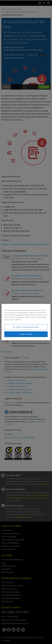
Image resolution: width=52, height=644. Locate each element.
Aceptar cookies (26, 334)
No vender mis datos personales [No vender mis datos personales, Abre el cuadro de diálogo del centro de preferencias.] (26, 327)
